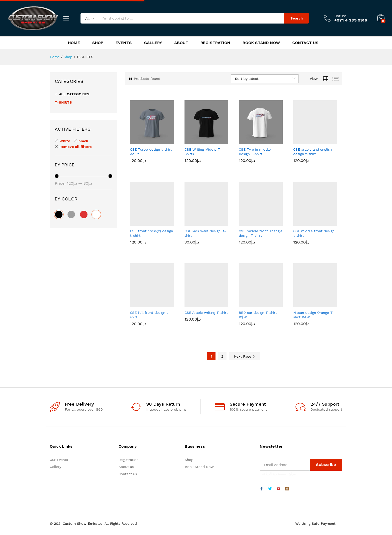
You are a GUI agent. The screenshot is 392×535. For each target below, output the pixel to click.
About (181, 43)
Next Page (244, 356)
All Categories (74, 94)
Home (74, 43)
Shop (98, 43)
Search (296, 18)
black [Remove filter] (83, 141)
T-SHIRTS (63, 102)
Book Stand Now (261, 43)
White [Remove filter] (65, 141)
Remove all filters (76, 147)
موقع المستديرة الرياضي (278, 473)
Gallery (153, 43)
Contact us (128, 474)
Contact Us (305, 43)
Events (124, 43)
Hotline (340, 16)
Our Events (59, 460)
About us (126, 467)
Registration (215, 43)
